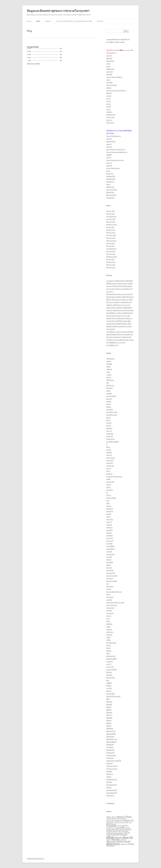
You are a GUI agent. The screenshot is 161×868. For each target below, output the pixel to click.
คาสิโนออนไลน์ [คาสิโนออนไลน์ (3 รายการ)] (111, 833)
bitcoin (109, 404)
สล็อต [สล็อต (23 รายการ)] (110, 837)
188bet (109, 367)
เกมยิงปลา (109, 763)
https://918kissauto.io (113, 136)
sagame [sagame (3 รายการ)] (127, 828)
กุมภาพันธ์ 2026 (111, 216)
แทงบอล (109, 787)
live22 (108, 171)
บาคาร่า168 (110, 667)
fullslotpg (109, 428)
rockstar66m (110, 554)
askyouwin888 (111, 396)
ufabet (108, 627)
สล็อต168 (109, 58)
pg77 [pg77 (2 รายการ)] (130, 823)
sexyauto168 (110, 573)
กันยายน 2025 (111, 230)
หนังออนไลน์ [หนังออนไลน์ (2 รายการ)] (124, 844)
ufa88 (108, 621)
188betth (109, 112)
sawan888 (110, 562)
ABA (108, 383)
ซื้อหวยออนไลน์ (111, 195)
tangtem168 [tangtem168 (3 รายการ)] (117, 831)
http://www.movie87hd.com (116, 149)
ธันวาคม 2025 (111, 222)
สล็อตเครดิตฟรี (111, 734)
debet (108, 420)
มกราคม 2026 (111, 219)
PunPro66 (110, 538)
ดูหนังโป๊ (109, 93)
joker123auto (111, 458)
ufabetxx (109, 629)
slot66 (108, 66)
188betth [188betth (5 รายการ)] (120, 817)
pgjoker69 (110, 511)
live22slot (109, 474)
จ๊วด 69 (108, 645)
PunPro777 (110, 541)
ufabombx (110, 632)
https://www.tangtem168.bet (116, 90)
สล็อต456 (109, 704)
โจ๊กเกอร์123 (110, 123)
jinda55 (109, 450)
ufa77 (108, 619)
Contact (48, 21)
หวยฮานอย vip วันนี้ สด (114, 761)
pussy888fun (110, 546)
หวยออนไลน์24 (111, 755)
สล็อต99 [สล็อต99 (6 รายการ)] (118, 838)
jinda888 (109, 452)
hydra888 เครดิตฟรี (112, 442)
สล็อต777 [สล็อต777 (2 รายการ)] (109, 840)
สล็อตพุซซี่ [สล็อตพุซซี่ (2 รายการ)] (123, 840)
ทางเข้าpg (109, 661)
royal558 (109, 557)
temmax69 (110, 613)
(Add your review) (33, 63)
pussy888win (111, 549)
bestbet (109, 401)
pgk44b (109, 514)
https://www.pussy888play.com (117, 152)
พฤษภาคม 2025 (111, 241)
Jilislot (108, 447)
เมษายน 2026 (111, 211)
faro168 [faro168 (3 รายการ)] (117, 819)
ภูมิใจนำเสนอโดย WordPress (35, 859)
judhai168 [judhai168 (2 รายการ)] (117, 823)
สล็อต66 (109, 710)
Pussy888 (109, 544)
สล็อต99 (109, 720)
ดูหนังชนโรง (110, 182)
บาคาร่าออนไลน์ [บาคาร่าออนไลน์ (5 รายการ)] (113, 834)
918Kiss (109, 377)
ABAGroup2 (110, 385)
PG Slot (109, 495)
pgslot (108, 80)
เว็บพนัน (109, 777)
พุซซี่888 (109, 155)
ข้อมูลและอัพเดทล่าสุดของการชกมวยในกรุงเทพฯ (58, 11)
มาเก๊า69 (109, 688)
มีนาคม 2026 (110, 214)
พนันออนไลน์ (110, 678)
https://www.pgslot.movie (115, 160)
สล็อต (108, 699)
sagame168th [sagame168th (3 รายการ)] (111, 829)
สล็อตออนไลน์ (111, 731)
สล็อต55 (109, 707)
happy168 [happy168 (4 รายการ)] (110, 821)
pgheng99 (110, 509)
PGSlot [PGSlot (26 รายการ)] (111, 825)
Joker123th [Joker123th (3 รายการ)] (110, 822)
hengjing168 (110, 439)
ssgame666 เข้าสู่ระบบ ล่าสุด (115, 602)
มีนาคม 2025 (110, 246)
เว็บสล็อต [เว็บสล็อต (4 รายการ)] (131, 844)
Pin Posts (100, 21)
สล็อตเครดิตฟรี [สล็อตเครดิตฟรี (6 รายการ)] (124, 841)
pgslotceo (109, 527)
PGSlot (108, 517)
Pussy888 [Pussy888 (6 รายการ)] (120, 827)
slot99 (108, 64)
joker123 (109, 56)
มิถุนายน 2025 (111, 238)
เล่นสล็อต (109, 771)
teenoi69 (109, 611)
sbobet (109, 565)
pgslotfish (110, 530)
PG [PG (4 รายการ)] (127, 822)
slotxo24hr (110, 597)
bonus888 (110, 409)
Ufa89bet (109, 624)
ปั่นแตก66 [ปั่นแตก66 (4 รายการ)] (124, 834)
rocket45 (109, 552)
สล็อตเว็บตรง (110, 61)
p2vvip (108, 487)
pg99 (108, 503)
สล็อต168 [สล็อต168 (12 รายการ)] (127, 837)
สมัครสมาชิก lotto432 (113, 696)
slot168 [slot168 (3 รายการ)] (121, 829)
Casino (108, 418)
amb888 (109, 393)
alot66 (108, 391)
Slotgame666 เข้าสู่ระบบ (114, 592)
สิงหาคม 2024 (111, 265)
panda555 (110, 490)
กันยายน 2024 (111, 262)
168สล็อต (109, 364)
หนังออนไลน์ (110, 750)
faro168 (109, 423)
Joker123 (109, 455)
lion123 (109, 468)
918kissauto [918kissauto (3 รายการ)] (110, 819)
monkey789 (110, 482)
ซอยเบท (109, 651)
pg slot (108, 99)
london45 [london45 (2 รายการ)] (123, 823)
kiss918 (109, 107)
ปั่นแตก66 (109, 675)
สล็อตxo (109, 88)
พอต (108, 680)
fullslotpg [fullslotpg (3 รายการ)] (123, 819)
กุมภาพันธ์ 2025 (111, 249)
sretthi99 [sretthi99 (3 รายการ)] (109, 831)
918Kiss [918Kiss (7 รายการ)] (128, 817)
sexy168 (109, 568)
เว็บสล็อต (109, 782)
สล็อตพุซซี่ (110, 728)
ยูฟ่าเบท (109, 691)
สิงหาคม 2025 (111, 233)
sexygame (110, 578)
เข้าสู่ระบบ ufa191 (112, 766)
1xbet (108, 372)
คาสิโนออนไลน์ (111, 643)
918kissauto (110, 380)
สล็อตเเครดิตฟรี (111, 742)
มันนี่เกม (109, 686)
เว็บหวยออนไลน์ (111, 785)
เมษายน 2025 (111, 243)
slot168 (109, 589)
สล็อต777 (109, 715)
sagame (109, 144)
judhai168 (109, 72)
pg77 (108, 501)
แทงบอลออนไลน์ (112, 790)
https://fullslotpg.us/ (113, 168)
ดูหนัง (108, 653)
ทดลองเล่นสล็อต (111, 659)
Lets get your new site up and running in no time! (74, 21)
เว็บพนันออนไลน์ (112, 779)
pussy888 (109, 82)
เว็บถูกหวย (110, 774)
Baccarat (109, 399)
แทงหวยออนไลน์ (112, 793)
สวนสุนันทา (110, 747)
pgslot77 (109, 163)
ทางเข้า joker (110, 117)
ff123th (109, 426)
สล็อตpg (109, 723)
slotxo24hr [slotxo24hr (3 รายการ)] (128, 829)
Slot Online (110, 586)
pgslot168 (109, 519)
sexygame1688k (112, 581)
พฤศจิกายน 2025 (112, 225)
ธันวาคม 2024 (111, 254)
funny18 (109, 431)
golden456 (110, 434)
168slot (109, 361)
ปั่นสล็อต (109, 672)
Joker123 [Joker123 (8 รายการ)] (129, 820)
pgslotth (109, 533)
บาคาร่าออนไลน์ (111, 85)
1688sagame (110, 359)
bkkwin (109, 407)
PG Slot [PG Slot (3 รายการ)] (119, 825)
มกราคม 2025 (111, 251)
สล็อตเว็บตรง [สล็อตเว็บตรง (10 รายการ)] (113, 844)
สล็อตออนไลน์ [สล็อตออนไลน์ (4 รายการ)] (111, 842)
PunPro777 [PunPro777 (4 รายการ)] (111, 828)
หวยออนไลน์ (110, 198)
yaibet (108, 637)
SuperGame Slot (112, 605)
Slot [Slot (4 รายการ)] (117, 829)
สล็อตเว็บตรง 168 (112, 739)
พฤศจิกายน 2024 (112, 257)
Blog (38, 21)
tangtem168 (110, 608)
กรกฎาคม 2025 (111, 235)
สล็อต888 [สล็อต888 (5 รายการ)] (116, 839)
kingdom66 (110, 466)
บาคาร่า (109, 157)
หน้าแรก (29, 21)
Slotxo (108, 594)
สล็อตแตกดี (110, 745)
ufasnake (109, 635)
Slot (108, 584)
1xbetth (109, 96)
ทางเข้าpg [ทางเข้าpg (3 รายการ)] (120, 833)
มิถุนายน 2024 (111, 267)
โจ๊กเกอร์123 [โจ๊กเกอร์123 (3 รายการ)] (110, 846)
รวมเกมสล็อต (110, 694)
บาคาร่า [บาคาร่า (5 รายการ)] (127, 833)
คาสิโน (108, 640)
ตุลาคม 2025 (110, 227)
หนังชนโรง (110, 174)
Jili (107, 444)
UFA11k (109, 616)
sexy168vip (110, 570)
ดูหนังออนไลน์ (111, 115)
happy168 (110, 436)
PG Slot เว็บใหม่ (111, 498)
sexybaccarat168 (112, 576)
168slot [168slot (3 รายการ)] (109, 817)
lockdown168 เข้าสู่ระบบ (114, 477)
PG (107, 493)
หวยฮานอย (110, 758)
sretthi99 (109, 600)
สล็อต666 (109, 712)
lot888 (108, 479)
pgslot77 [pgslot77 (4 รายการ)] (125, 825)
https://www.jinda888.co (114, 77)
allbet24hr (110, 388)
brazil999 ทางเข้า (112, 412)
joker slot (109, 120)
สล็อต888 (109, 74)
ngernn (109, 485)
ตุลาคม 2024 (110, 259)
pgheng (109, 506)
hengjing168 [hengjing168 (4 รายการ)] (119, 821)
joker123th (110, 460)
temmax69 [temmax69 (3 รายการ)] (125, 831)
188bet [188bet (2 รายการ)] (113, 817)
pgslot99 (109, 166)
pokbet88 (109, 535)
